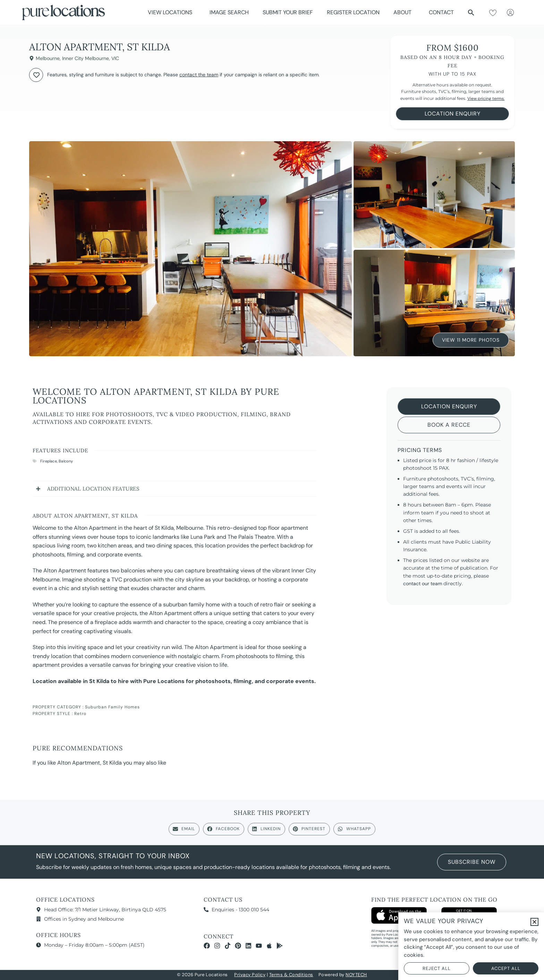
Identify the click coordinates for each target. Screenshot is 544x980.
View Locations (172, 12)
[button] (471, 12)
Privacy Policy (250, 975)
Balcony (66, 461)
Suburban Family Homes (112, 707)
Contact (441, 12)
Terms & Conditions (291, 975)
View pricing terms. (486, 99)
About (404, 12)
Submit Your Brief (288, 12)
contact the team (199, 75)
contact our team (423, 583)
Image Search (229, 12)
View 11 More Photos (471, 339)
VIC (115, 58)
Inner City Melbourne (86, 58)
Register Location (353, 12)
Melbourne (48, 58)
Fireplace (49, 461)
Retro (80, 714)
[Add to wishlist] (36, 75)
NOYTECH (356, 975)
